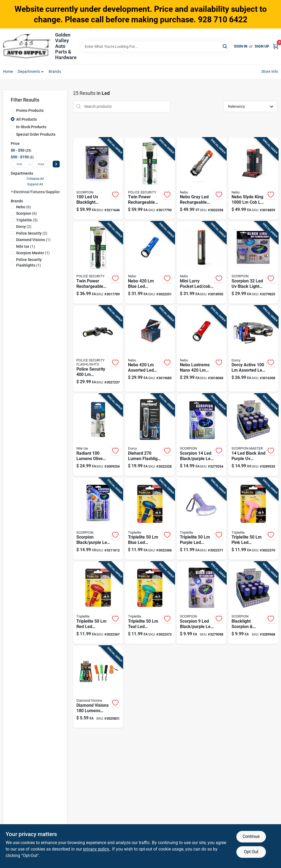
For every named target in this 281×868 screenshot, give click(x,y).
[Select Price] (56, 164)
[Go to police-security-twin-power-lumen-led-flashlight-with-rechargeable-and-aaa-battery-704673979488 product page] (98, 263)
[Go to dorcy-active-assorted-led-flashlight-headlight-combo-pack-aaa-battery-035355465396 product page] (253, 349)
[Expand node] (12, 192)
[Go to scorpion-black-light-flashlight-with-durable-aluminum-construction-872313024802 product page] (253, 263)
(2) (24, 227)
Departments (29, 71)
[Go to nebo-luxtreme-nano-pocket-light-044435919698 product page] (202, 349)
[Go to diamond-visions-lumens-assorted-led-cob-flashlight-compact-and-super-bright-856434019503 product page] (98, 687)
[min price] (20, 164)
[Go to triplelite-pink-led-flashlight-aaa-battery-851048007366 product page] (253, 519)
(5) (27, 220)
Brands (55, 71)
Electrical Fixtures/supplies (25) (41, 192)
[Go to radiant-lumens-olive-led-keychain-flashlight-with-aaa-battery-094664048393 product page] (98, 435)
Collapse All (35, 179)
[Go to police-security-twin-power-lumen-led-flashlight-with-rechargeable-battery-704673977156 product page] (150, 179)
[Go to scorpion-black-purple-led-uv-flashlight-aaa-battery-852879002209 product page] (98, 519)
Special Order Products (36, 134)
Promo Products (30, 110)
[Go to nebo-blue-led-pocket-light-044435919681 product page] (150, 263)
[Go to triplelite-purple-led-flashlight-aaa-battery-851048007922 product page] (202, 519)
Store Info (270, 71)
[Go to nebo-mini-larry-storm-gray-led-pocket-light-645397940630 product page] (202, 263)
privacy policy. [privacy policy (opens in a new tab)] (97, 849)
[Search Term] (155, 46)
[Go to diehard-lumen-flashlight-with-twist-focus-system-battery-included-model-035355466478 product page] (150, 435)
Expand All (35, 184)
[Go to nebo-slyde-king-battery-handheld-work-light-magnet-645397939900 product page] (253, 179)
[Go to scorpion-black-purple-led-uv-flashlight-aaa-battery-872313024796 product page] (202, 435)
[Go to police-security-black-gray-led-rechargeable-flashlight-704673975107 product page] (98, 349)
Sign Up (262, 46)
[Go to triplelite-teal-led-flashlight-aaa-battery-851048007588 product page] (150, 603)
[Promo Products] (13, 110)
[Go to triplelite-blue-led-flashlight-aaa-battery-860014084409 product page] (150, 519)
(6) (24, 207)
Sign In (241, 46)
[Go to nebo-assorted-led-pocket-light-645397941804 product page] (150, 349)
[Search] (225, 46)
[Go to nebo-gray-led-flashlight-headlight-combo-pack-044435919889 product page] (202, 179)
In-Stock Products (31, 127)
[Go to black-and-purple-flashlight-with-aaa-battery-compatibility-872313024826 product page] (253, 435)
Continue (251, 836)
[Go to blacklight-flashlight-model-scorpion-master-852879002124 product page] (98, 179)
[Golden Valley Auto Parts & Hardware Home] (27, 46)
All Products (26, 119)
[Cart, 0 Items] (276, 46)
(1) (33, 240)
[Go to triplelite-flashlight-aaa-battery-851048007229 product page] (98, 603)
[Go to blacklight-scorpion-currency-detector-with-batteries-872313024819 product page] (253, 603)
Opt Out (251, 852)
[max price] (41, 164)
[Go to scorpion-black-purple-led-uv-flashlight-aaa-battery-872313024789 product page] (202, 603)
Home (8, 71)
